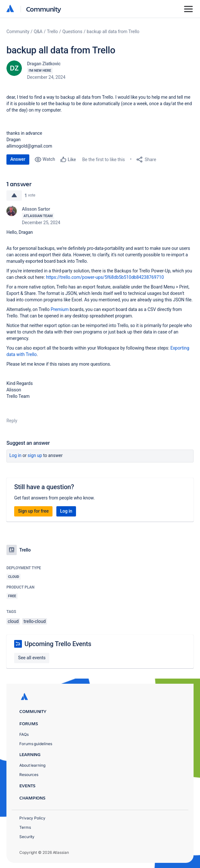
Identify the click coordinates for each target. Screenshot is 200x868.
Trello (52, 32)
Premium (60, 309)
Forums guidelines (36, 744)
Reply (12, 421)
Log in (15, 455)
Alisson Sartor (36, 209)
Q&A (38, 32)
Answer (18, 159)
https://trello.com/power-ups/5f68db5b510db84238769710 (105, 277)
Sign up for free (33, 511)
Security (27, 837)
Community (44, 9)
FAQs (24, 734)
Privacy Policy (32, 818)
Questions (72, 32)
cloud (13, 621)
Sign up (35, 455)
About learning (32, 765)
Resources (29, 775)
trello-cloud (35, 621)
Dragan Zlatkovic (44, 64)
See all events (32, 658)
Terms (25, 827)
